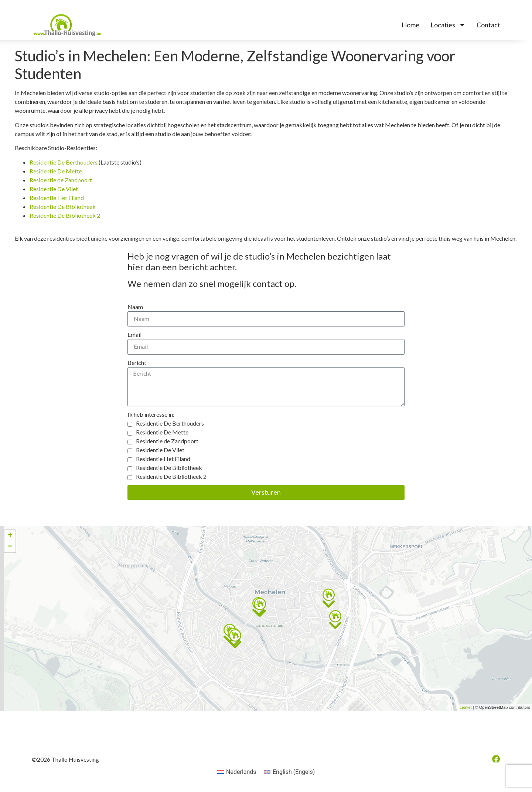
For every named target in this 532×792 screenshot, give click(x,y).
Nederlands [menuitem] (241, 773)
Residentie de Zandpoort (61, 180)
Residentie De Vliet (54, 189)
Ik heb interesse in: (151, 415)
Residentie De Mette (56, 171)
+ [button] (10, 537)
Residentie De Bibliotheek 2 (65, 215)
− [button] (10, 548)
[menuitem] (237, 773)
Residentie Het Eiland (57, 198)
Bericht (137, 363)
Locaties (448, 25)
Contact (488, 25)
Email (134, 335)
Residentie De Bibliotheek (63, 207)
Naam (135, 307)
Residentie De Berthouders (64, 162)
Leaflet (466, 708)
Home (410, 25)
